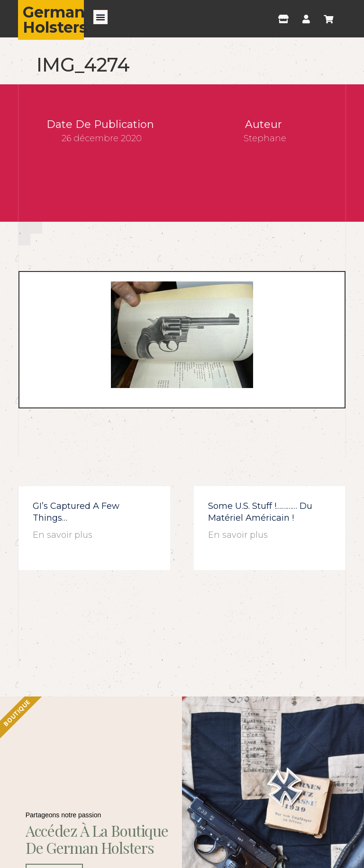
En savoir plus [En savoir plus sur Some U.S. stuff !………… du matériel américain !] (238, 535)
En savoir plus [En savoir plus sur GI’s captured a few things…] (63, 535)
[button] (100, 17)
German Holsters (55, 20)
